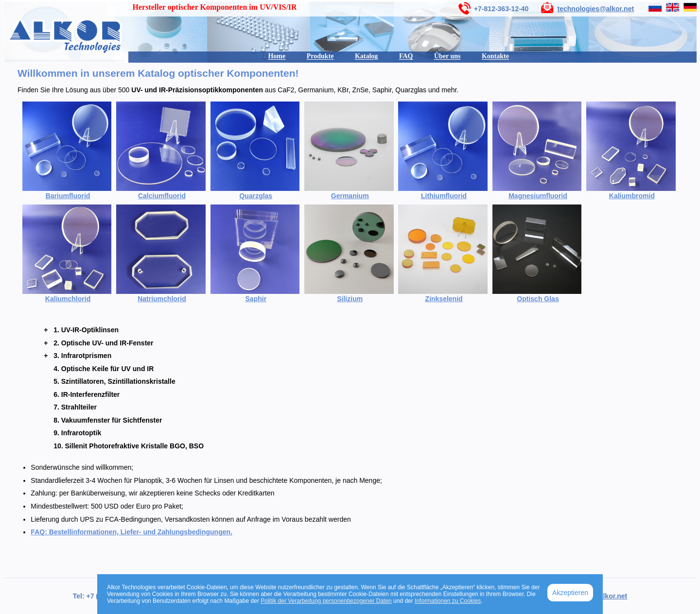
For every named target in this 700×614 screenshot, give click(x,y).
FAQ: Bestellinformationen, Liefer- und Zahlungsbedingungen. (131, 532)
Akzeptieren (570, 593)
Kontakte (495, 56)
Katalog (366, 56)
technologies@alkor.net (596, 9)
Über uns (447, 56)
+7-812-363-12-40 (501, 9)
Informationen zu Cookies (448, 601)
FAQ (406, 56)
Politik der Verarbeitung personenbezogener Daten (326, 601)
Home (277, 56)
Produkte (320, 56)
